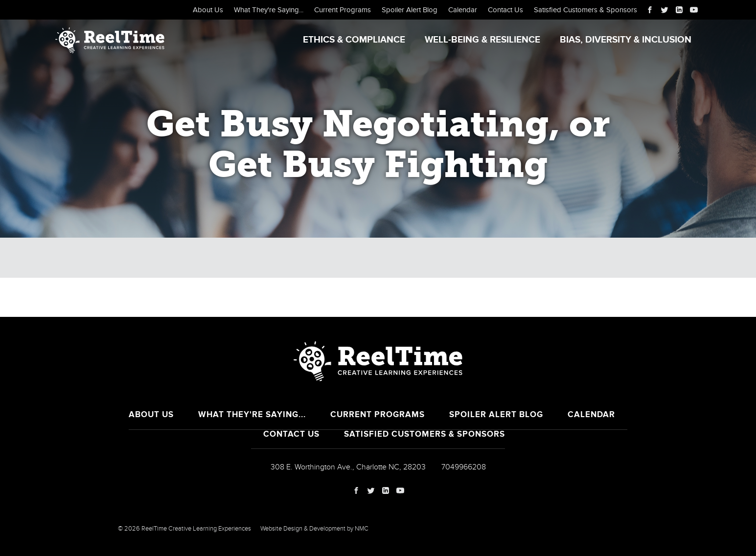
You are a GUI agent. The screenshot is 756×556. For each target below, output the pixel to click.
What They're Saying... (269, 10)
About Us (208, 10)
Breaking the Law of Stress (406, 258)
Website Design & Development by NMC (314, 529)
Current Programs (343, 10)
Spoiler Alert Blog (410, 10)
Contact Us (505, 10)
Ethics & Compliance (354, 40)
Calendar (463, 10)
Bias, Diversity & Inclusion (626, 40)
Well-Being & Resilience (482, 40)
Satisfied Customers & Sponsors (585, 10)
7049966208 (464, 467)
